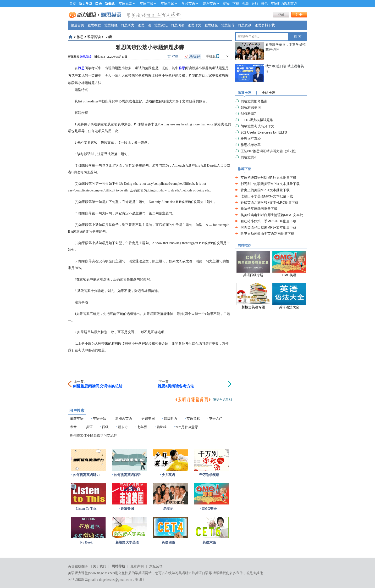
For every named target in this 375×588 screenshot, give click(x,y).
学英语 (140, 573)
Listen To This (86, 509)
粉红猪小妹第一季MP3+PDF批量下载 (268, 221)
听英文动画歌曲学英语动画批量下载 (267, 234)
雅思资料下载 (265, 25)
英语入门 (216, 419)
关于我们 (99, 566)
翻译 (226, 4)
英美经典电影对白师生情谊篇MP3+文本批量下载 (277, 215)
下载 (236, 4)
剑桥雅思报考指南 (254, 101)
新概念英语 (124, 419)
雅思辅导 (228, 25)
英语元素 (127, 4)
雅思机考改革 (251, 145)
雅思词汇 (161, 25)
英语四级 (168, 542)
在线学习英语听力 (178, 573)
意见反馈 (156, 566)
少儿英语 (168, 475)
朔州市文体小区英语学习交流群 (94, 435)
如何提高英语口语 (127, 475)
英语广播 (148, 4)
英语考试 (169, 4)
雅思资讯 (245, 25)
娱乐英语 (211, 4)
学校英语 (190, 4)
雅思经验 (211, 25)
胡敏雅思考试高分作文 (257, 126)
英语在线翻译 (78, 566)
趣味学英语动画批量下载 (259, 209)
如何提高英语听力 (86, 475)
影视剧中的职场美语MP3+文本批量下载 (270, 184)
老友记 (168, 509)
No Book (86, 542)
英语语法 (99, 419)
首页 (73, 4)
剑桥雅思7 (248, 114)
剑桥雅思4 (248, 157)
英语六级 (209, 542)
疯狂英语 (77, 419)
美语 (89, 427)
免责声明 (137, 566)
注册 (299, 15)
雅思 (80, 37)
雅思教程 (94, 25)
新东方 (123, 427)
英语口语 (202, 573)
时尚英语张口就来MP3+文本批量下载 (268, 227)
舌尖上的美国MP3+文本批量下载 (265, 190)
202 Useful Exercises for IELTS (264, 132)
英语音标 (193, 419)
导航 (255, 4)
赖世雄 (161, 427)
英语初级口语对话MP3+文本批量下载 (268, 178)
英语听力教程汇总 (284, 4)
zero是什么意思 (187, 427)
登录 (281, 15)
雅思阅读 (178, 25)
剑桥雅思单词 (251, 107)
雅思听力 (128, 25)
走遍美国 (148, 419)
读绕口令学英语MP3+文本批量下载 (267, 196)
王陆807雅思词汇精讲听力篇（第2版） (269, 151)
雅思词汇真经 (251, 139)
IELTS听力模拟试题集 (257, 120)
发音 (73, 427)
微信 (265, 4)
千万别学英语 (209, 475)
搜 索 (298, 36)
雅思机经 (111, 25)
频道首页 (77, 25)
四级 (105, 427)
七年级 (142, 427)
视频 (245, 4)
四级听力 (171, 419)
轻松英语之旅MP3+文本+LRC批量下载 (269, 202)
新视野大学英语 (127, 542)
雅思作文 (194, 25)
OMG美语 (209, 509)
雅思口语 (144, 25)
